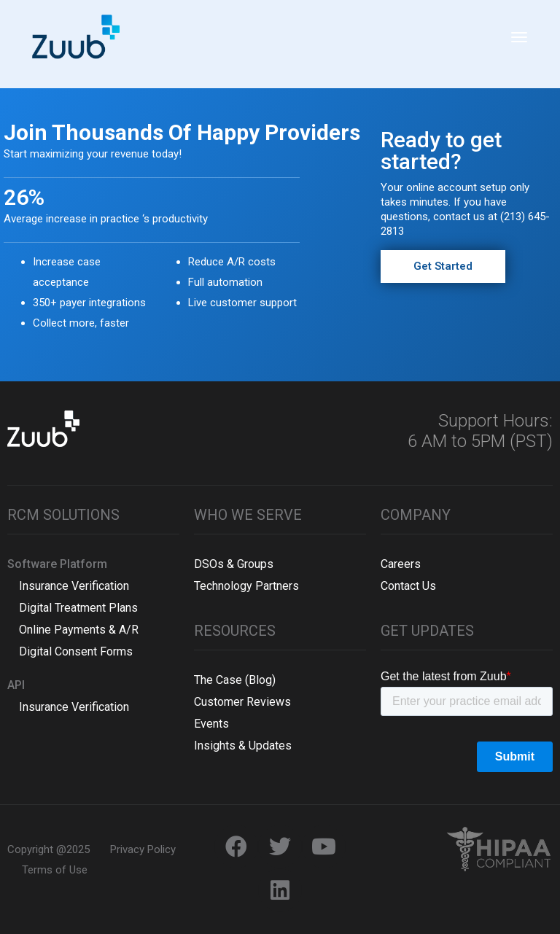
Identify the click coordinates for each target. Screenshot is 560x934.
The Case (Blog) (235, 680)
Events (211, 724)
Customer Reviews (242, 702)
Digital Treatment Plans (73, 608)
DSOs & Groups (234, 564)
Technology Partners (246, 586)
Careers (401, 564)
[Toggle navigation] (519, 44)
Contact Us (408, 586)
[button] (443, 266)
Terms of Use (55, 870)
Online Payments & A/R (73, 630)
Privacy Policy (143, 849)
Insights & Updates (243, 746)
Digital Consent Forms (70, 651)
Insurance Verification (68, 586)
